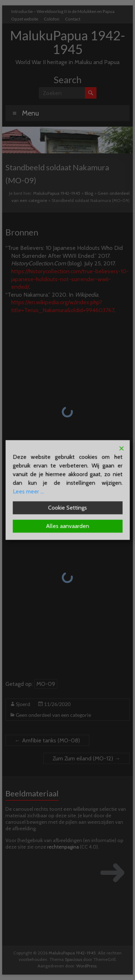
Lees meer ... (28, 492)
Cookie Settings (68, 508)
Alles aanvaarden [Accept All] (68, 526)
